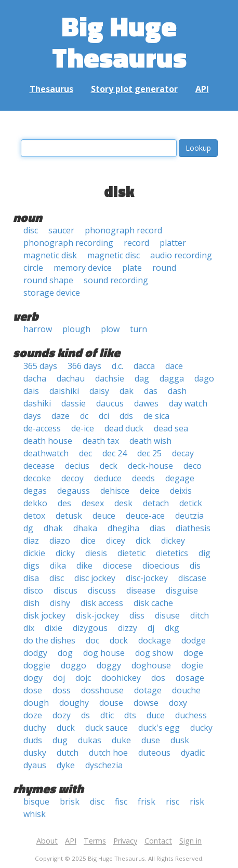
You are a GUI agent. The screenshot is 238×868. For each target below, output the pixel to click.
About (47, 841)
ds (85, 715)
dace (174, 366)
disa (31, 578)
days (32, 416)
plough (76, 329)
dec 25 (149, 453)
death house (48, 441)
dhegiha (123, 528)
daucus (110, 403)
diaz (31, 541)
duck (66, 728)
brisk (70, 801)
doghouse (151, 665)
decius (77, 466)
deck (109, 466)
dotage (148, 690)
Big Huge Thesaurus (119, 41)
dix (29, 628)
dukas (90, 740)
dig (204, 553)
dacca (144, 366)
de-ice (83, 428)
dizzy (128, 628)
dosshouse (102, 690)
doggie (37, 665)
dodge (194, 640)
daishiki (64, 391)
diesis (96, 553)
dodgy (35, 653)
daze (61, 416)
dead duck (124, 428)
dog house (104, 653)
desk (123, 503)
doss (62, 690)
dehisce (115, 491)
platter (173, 243)
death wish (150, 441)
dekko (35, 503)
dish (31, 603)
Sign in (190, 841)
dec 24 (115, 453)
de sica (156, 416)
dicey (116, 541)
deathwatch (46, 453)
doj (59, 678)
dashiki (37, 403)
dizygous (90, 628)
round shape (48, 280)
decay (183, 453)
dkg (172, 628)
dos (158, 678)
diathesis (193, 528)
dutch (68, 753)
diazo (60, 541)
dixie (54, 628)
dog (65, 653)
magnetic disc (114, 255)
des (64, 503)
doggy (109, 665)
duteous (154, 753)
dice (88, 541)
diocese (117, 565)
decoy (72, 478)
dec (85, 453)
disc (31, 230)
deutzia (189, 516)
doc (92, 640)
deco (193, 466)
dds (126, 416)
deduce (108, 478)
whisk (35, 814)
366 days (84, 366)
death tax (101, 441)
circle (33, 268)
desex (93, 503)
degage (180, 478)
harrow (38, 329)
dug (60, 740)
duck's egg (159, 728)
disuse (167, 615)
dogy (33, 678)
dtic (107, 715)
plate (132, 268)
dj (151, 628)
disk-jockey (97, 615)
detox (34, 516)
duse (151, 740)
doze (33, 715)
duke (121, 740)
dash (177, 391)
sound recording (116, 280)
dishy (60, 603)
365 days (40, 366)
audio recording (181, 255)
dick (143, 541)
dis (195, 565)
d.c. (117, 366)
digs (31, 565)
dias (157, 528)
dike (84, 565)
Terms (95, 841)
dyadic (193, 753)
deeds (143, 478)
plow (110, 329)
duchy (35, 728)
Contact (158, 841)
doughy (74, 703)
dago (204, 378)
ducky (201, 728)
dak (127, 391)
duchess (191, 715)
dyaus (35, 765)
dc (84, 416)
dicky (65, 553)
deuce (104, 516)
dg (28, 528)
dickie (34, 553)
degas (35, 491)
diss (137, 615)
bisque (36, 801)
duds (33, 740)
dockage (155, 640)
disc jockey (95, 578)
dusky (35, 753)
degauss (74, 491)
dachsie (110, 378)
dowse (146, 703)
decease (39, 466)
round (164, 268)
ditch (200, 615)
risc (173, 801)
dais (31, 391)
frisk (147, 801)
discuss (102, 590)
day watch (188, 403)
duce (156, 715)
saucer (61, 230)
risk (197, 801)
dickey (173, 541)
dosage (190, 678)
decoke (37, 478)
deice (150, 491)
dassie (74, 403)
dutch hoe (108, 753)
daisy (99, 391)
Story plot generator (134, 89)
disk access (102, 603)
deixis (181, 491)
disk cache (153, 603)
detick (191, 503)
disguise (182, 590)
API (202, 89)
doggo (74, 665)
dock (119, 640)
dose (33, 690)
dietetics (172, 553)
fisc (121, 801)
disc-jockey (147, 578)
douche (186, 690)
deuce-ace (145, 516)
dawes (146, 403)
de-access (42, 428)
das (151, 391)
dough (36, 703)
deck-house (150, 466)
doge (193, 653)
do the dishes (49, 640)
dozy (62, 715)
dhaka (85, 528)
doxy (178, 703)
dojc (83, 678)
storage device (52, 293)
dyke (66, 765)
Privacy (125, 841)
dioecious (161, 565)
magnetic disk (50, 255)
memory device (83, 268)
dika (58, 565)
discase (192, 578)
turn (138, 329)
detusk (69, 516)
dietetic (131, 553)
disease (141, 590)
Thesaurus (51, 89)
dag (142, 378)
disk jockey (44, 615)
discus (65, 590)
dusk (180, 740)
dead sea (171, 428)
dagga (172, 378)
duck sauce (107, 728)
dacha (35, 378)
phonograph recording (68, 243)
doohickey (121, 678)
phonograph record (123, 230)
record (136, 243)
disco (33, 590)
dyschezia (104, 765)
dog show (154, 653)
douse (111, 703)
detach (156, 503)
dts (130, 715)
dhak (53, 528)
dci (104, 416)
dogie (192, 665)
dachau (71, 378)
